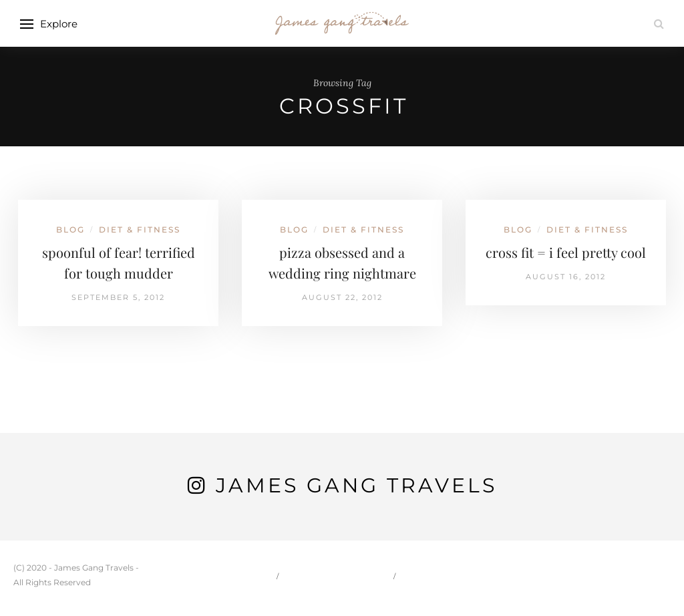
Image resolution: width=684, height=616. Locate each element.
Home (251, 576)
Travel (428, 576)
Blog (70, 229)
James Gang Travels (356, 485)
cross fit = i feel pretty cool (566, 252)
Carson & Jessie (337, 576)
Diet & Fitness (140, 229)
